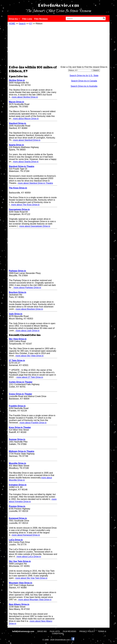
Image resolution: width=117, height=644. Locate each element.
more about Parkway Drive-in (27, 288)
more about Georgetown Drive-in (35, 226)
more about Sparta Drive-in (26, 162)
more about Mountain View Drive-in (35, 600)
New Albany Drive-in (19, 604)
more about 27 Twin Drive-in (30, 377)
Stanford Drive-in (18, 123)
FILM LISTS (55, 631)
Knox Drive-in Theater (20, 427)
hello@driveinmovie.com (23, 631)
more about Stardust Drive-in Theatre (35, 183)
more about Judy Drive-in (28, 331)
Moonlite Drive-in (18, 463)
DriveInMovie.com (59, 6)
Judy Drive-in (16, 314)
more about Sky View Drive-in (29, 356)
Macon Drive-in (17, 102)
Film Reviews (41, 19)
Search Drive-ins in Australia (84, 86)
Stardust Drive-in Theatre (22, 166)
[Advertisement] (33, 45)
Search (22, 24)
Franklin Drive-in (17, 406)
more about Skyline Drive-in (25, 97)
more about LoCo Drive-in (29, 557)
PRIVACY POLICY (87, 631)
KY (31, 24)
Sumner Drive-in (17, 439)
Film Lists (27, 19)
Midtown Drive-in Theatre (22, 451)
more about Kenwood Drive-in (26, 535)
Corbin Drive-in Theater (21, 382)
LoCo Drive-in (16, 540)
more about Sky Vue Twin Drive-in (31, 578)
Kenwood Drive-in (18, 518)
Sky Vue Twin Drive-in (20, 561)
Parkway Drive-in (17, 271)
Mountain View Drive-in (21, 583)
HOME (12, 24)
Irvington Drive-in (18, 485)
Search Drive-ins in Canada (84, 81)
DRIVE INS (42, 631)
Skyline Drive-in (17, 80)
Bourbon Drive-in (18, 292)
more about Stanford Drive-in (27, 140)
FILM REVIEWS (69, 631)
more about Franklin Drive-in (33, 423)
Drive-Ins (15, 19)
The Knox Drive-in (18, 188)
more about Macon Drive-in (26, 119)
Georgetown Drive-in (19, 209)
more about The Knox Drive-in (25, 205)
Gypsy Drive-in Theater (21, 394)
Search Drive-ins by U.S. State (84, 76)
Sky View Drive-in (18, 339)
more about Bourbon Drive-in (29, 309)
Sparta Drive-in (16, 145)
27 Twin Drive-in (17, 360)
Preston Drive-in (17, 506)
